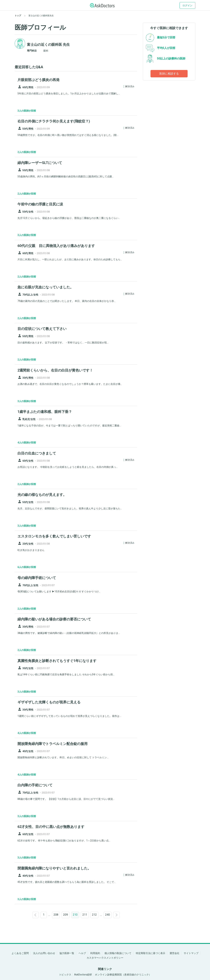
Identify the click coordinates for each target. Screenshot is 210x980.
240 (108, 915)
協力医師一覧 (67, 953)
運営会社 (174, 953)
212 (94, 915)
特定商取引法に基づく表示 (150, 953)
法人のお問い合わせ (44, 953)
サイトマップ (191, 953)
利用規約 (95, 953)
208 (56, 915)
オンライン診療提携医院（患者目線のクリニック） (123, 975)
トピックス (65, 975)
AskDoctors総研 (83, 975)
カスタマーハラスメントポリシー (105, 958)
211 (85, 915)
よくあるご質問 (20, 953)
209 (66, 915)
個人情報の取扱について (118, 953)
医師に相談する (169, 74)
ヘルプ (82, 953)
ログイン (187, 5)
